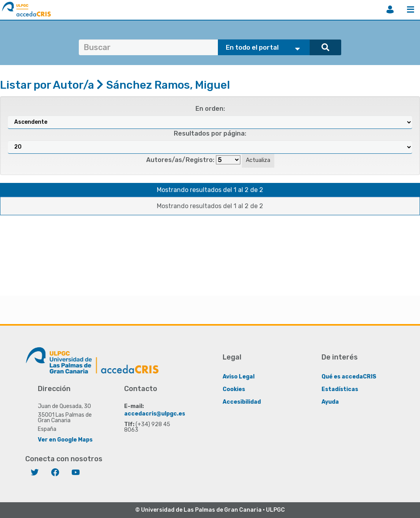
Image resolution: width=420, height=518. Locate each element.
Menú (411, 9)
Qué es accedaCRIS (349, 377)
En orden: (210, 109)
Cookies (234, 389)
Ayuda (330, 402)
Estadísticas (340, 389)
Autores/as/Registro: (180, 160)
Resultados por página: (210, 133)
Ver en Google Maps (65, 440)
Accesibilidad (242, 402)
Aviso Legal (239, 377)
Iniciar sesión (390, 9)
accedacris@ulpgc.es (155, 414)
